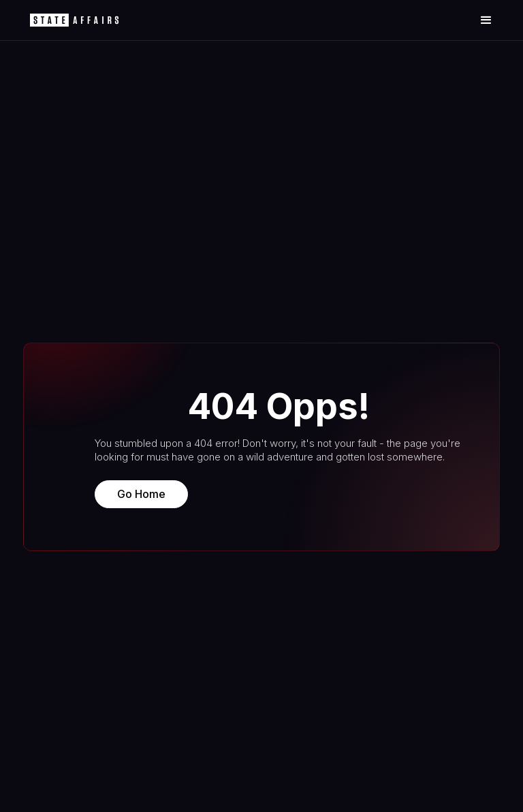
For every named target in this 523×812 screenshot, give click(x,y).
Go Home (141, 494)
